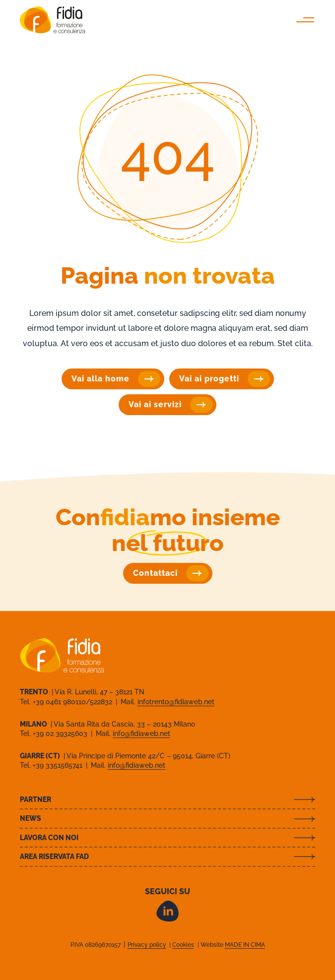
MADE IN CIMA (245, 945)
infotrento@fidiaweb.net (176, 702)
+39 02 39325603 (61, 734)
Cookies (183, 945)
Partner (35, 799)
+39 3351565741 (59, 765)
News (31, 818)
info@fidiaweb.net (141, 734)
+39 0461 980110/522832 (73, 702)
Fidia (53, 20)
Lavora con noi (49, 838)
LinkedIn (167, 911)
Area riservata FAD (54, 857)
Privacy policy (147, 945)
